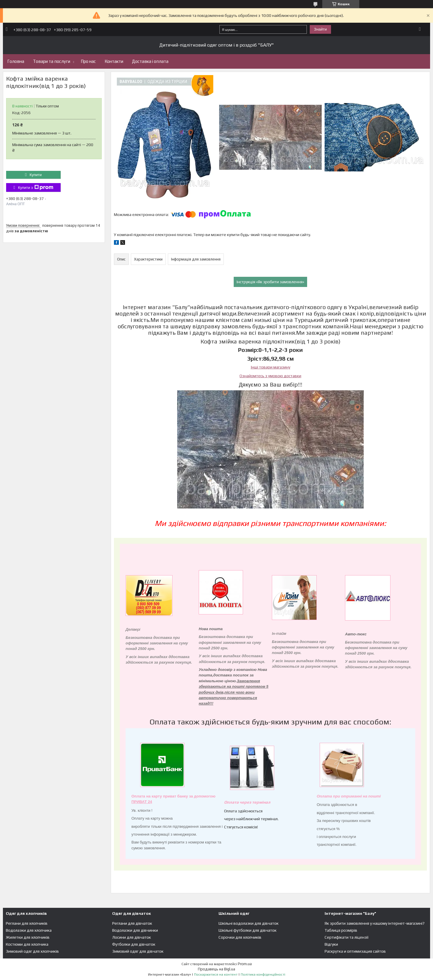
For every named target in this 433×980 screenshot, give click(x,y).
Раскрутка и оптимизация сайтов (355, 951)
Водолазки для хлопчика (29, 930)
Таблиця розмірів (341, 930)
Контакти (114, 61)
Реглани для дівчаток (132, 923)
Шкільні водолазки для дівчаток (249, 923)
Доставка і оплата (150, 61)
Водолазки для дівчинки (135, 930)
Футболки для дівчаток (134, 944)
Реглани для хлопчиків (27, 923)
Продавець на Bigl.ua (216, 969)
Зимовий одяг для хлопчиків (32, 951)
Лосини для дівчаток (132, 937)
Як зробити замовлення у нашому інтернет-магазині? (375, 923)
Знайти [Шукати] (321, 29)
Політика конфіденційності (263, 974)
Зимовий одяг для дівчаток (138, 951)
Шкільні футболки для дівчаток (248, 930)
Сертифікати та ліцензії (346, 937)
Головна (16, 61)
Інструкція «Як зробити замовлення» (270, 282)
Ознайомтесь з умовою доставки (270, 376)
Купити (36, 175)
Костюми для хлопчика (27, 944)
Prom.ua (245, 964)
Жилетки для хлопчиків (28, 937)
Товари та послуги (52, 61)
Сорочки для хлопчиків (240, 937)
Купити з (36, 187)
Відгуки (331, 944)
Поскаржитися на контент (216, 974)
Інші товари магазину (271, 367)
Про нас (88, 61)
